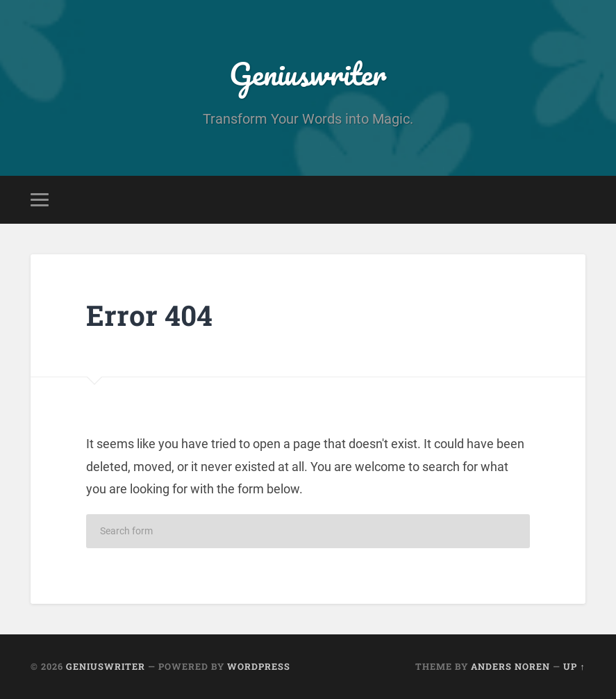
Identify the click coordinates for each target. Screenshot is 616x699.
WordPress (259, 666)
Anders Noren (510, 666)
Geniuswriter (308, 73)
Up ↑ (574, 666)
